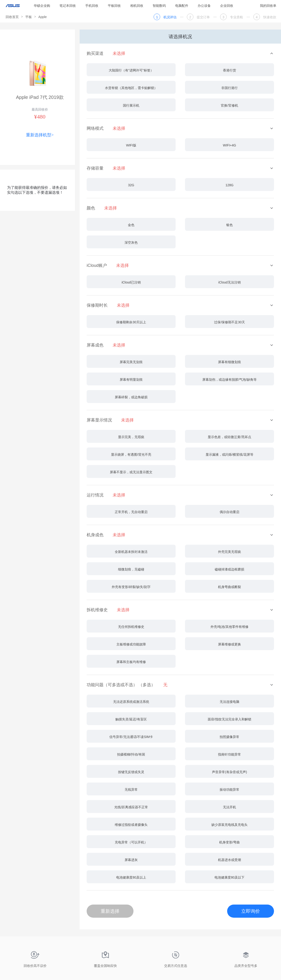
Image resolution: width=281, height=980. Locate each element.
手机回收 (92, 6)
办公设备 (204, 6)
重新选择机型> (40, 135)
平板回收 (114, 6)
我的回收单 (268, 6)
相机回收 (137, 6)
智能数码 (159, 6)
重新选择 (110, 911)
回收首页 (12, 17)
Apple (43, 17)
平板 (29, 17)
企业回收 (227, 6)
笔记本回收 (68, 6)
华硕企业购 (42, 6)
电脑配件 (182, 6)
